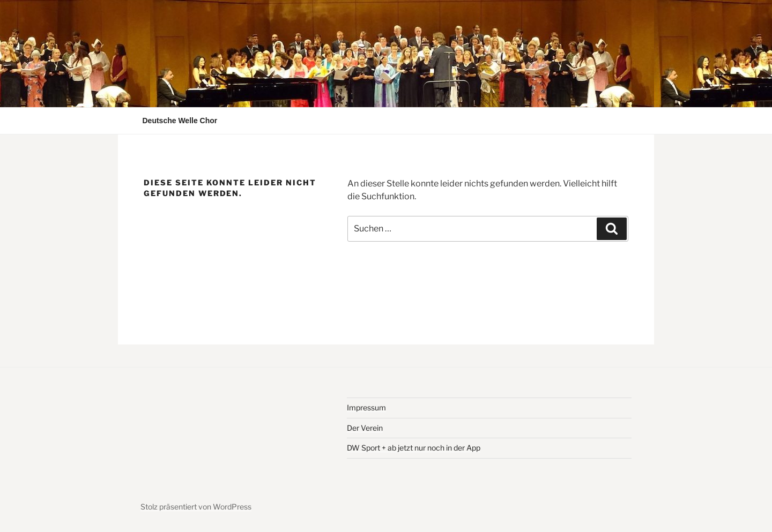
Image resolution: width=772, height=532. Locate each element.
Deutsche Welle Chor (180, 121)
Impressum (366, 407)
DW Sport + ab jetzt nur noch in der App (414, 448)
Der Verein (365, 428)
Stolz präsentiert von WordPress (196, 507)
